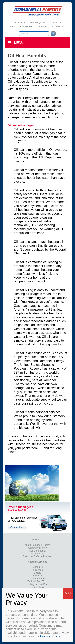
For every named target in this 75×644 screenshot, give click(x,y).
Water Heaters (37, 579)
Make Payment (38, 23)
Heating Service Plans (37, 584)
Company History (37, 548)
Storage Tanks (37, 587)
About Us (37, 540)
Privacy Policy (50, 636)
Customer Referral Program (37, 556)
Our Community (37, 551)
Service (43, 27)
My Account (19, 23)
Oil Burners (37, 570)
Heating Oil (37, 567)
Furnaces (37, 576)
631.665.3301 (27, 27)
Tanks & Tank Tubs (37, 581)
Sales (13, 27)
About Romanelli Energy (37, 545)
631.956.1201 (59, 27)
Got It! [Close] (68, 593)
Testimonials (37, 554)
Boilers (37, 573)
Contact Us (56, 23)
